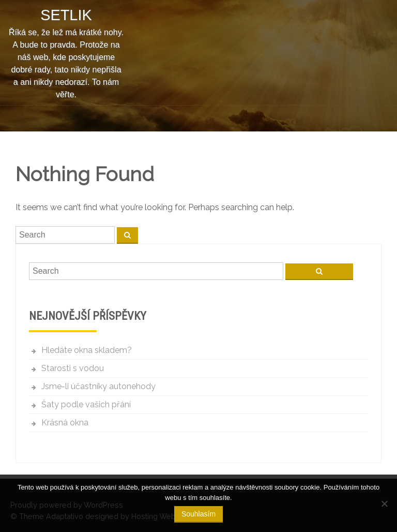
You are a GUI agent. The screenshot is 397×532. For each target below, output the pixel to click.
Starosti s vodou (73, 368)
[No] (384, 504)
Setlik (66, 15)
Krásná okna (65, 423)
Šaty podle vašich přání (86, 404)
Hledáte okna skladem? (87, 350)
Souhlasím (198, 514)
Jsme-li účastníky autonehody (98, 386)
